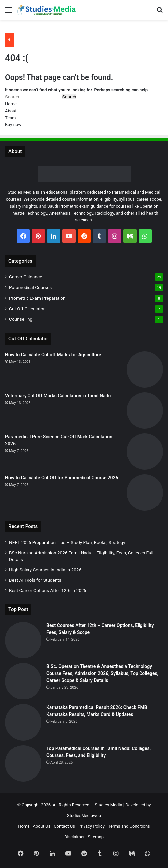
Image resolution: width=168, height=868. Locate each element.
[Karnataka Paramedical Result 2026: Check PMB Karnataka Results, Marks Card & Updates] (23, 722)
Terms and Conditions (129, 826)
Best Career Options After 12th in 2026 (48, 590)
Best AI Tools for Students (35, 580)
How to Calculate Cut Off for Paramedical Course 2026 (62, 478)
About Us (42, 826)
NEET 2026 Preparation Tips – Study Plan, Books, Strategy (67, 542)
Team (10, 118)
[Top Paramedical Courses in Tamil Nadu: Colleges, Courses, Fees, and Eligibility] (23, 763)
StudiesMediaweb (84, 816)
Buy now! (14, 125)
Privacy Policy (91, 826)
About (11, 111)
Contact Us (64, 826)
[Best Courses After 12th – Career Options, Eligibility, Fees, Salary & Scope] (23, 640)
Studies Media (108, 805)
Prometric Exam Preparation (37, 298)
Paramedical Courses (30, 287)
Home (11, 104)
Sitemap (96, 837)
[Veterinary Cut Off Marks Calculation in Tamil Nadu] (145, 410)
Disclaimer (74, 837)
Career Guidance (26, 277)
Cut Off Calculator (27, 309)
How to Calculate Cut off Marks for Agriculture (53, 355)
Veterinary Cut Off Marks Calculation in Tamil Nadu (58, 396)
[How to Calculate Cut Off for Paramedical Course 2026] (145, 493)
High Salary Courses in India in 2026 (45, 570)
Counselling (21, 319)
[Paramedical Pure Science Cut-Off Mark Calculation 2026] (145, 452)
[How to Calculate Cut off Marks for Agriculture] (145, 369)
